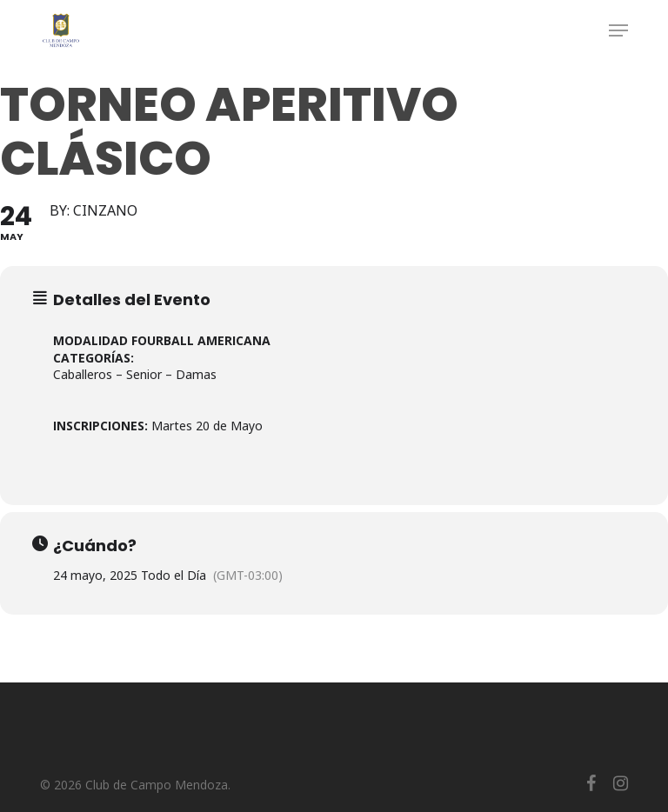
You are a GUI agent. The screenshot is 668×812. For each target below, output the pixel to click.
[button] (618, 30)
